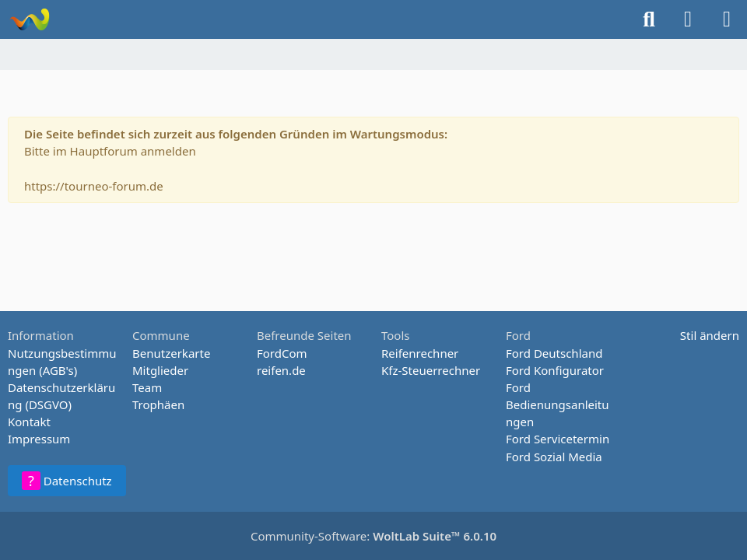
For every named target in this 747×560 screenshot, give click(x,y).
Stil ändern (710, 335)
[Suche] (649, 19)
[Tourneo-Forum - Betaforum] (29, 19)
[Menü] (727, 19)
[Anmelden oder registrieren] (688, 19)
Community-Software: (373, 536)
